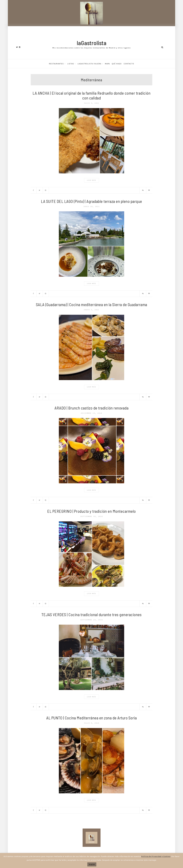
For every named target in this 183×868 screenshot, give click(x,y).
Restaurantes (56, 64)
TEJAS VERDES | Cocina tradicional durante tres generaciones (92, 615)
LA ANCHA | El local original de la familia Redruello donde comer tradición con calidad (92, 95)
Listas (71, 64)
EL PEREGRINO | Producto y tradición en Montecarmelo (92, 511)
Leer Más (92, 180)
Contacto (129, 64)
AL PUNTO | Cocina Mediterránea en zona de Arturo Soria (92, 718)
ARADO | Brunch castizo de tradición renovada (92, 408)
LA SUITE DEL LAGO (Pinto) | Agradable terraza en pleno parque (92, 201)
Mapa (107, 64)
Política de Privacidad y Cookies (156, 856)
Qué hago (117, 64)
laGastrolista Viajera (89, 64)
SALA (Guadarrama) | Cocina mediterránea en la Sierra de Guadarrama (92, 304)
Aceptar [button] (92, 864)
